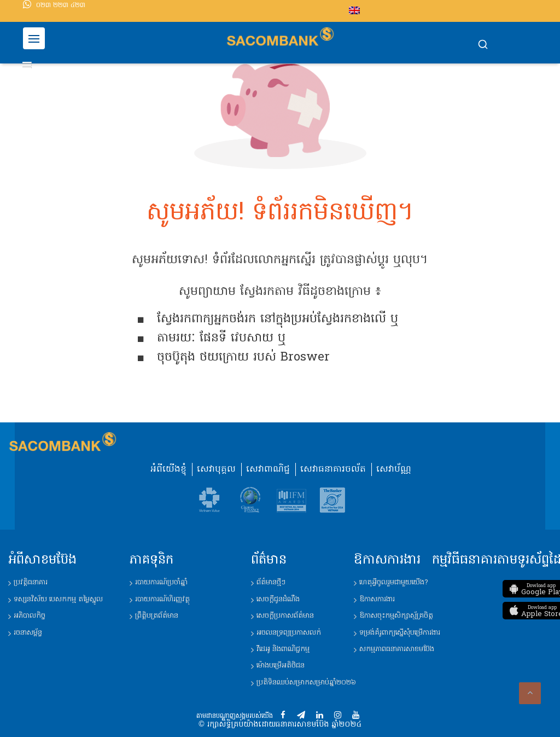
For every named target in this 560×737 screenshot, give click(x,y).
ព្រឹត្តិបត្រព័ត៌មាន (157, 616)
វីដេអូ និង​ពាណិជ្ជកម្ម (283, 649)
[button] (483, 45)
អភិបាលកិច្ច (30, 616)
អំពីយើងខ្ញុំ (168, 469)
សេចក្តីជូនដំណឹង (278, 599)
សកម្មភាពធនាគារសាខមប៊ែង (397, 649)
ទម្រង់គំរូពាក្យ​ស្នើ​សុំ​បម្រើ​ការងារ (400, 633)
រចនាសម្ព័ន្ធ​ (28, 633)
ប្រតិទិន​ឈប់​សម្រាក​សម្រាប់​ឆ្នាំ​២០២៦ (306, 683)
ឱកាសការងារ (377, 599)
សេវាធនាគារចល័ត (333, 469)
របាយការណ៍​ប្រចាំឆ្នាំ (161, 582)
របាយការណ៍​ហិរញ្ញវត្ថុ (162, 599)
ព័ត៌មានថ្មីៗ (271, 582)
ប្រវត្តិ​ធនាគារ (31, 582)
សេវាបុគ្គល (216, 469)
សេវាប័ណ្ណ (394, 469)
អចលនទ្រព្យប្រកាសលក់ (289, 633)
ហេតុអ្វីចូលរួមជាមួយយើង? (394, 582)
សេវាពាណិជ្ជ (268, 469)
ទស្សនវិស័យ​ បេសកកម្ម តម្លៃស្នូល (58, 599)
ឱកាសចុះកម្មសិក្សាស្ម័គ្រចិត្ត (396, 616)
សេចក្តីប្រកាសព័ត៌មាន (285, 616)
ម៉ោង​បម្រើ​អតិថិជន (281, 666)
